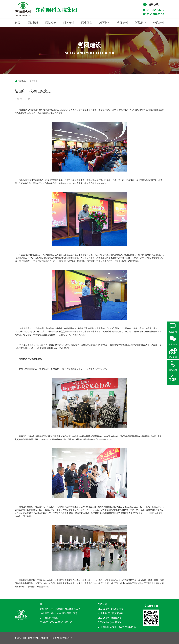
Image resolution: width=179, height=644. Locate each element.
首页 (18, 23)
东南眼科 (22, 81)
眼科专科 (69, 23)
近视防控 (141, 23)
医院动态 (51, 23)
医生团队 (87, 23)
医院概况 (33, 23)
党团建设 (123, 23)
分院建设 (159, 23)
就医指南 (105, 23)
